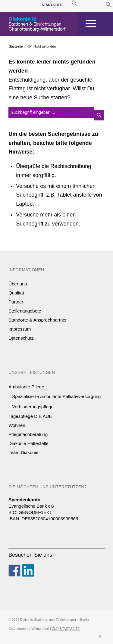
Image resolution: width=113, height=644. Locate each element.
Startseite (52, 5)
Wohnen (17, 425)
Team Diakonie (23, 452)
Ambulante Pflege (26, 387)
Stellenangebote (25, 311)
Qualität (16, 293)
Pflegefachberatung (28, 434)
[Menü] (88, 24)
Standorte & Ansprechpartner (38, 320)
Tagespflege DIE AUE (30, 416)
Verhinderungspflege (33, 407)
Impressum (20, 329)
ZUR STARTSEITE (66, 629)
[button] (108, 6)
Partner (16, 302)
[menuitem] (52, 5)
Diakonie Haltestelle (28, 443)
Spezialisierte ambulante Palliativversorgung (56, 396)
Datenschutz (21, 338)
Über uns (18, 284)
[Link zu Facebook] (100, 636)
